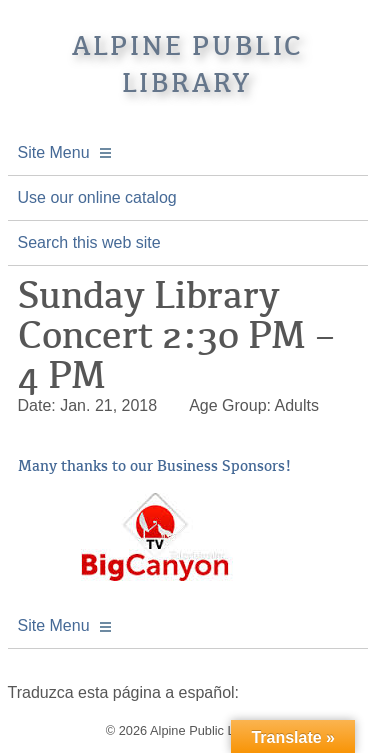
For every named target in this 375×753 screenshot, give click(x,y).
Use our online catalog (97, 197)
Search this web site (89, 242)
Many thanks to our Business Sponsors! (155, 466)
